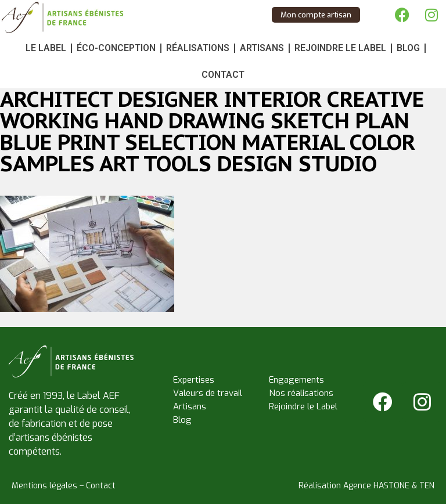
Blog (408, 48)
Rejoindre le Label (340, 48)
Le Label (46, 48)
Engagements (296, 380)
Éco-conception (116, 48)
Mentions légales (44, 486)
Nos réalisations (301, 393)
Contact (223, 75)
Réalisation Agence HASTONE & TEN (366, 486)
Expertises (194, 380)
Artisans (262, 48)
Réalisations (198, 48)
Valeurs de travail (208, 393)
